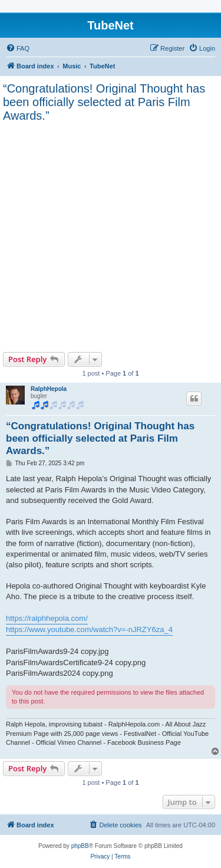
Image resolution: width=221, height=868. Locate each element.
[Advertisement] (111, 236)
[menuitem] (18, 48)
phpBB (80, 846)
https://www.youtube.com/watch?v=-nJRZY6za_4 (89, 629)
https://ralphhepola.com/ (47, 618)
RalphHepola (49, 389)
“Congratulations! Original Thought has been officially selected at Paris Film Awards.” (104, 102)
